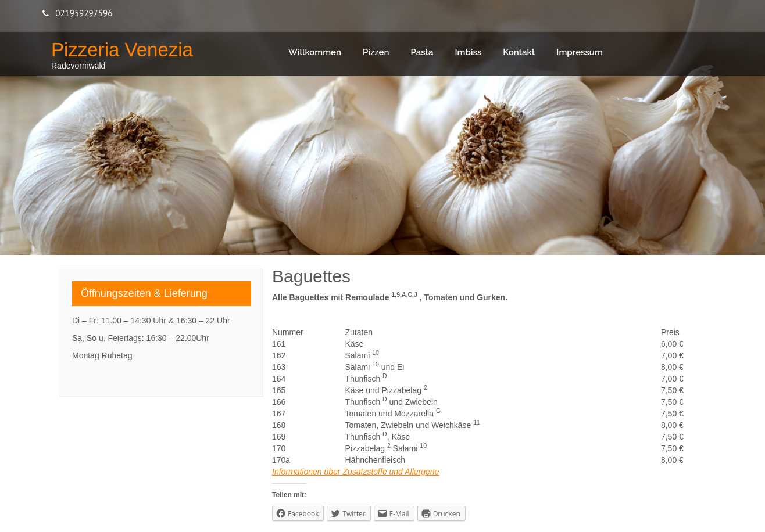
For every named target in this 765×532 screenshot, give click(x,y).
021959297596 (84, 13)
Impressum (580, 52)
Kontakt (519, 52)
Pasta (422, 52)
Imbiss (469, 52)
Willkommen (315, 52)
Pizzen (376, 52)
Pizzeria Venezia (122, 50)
